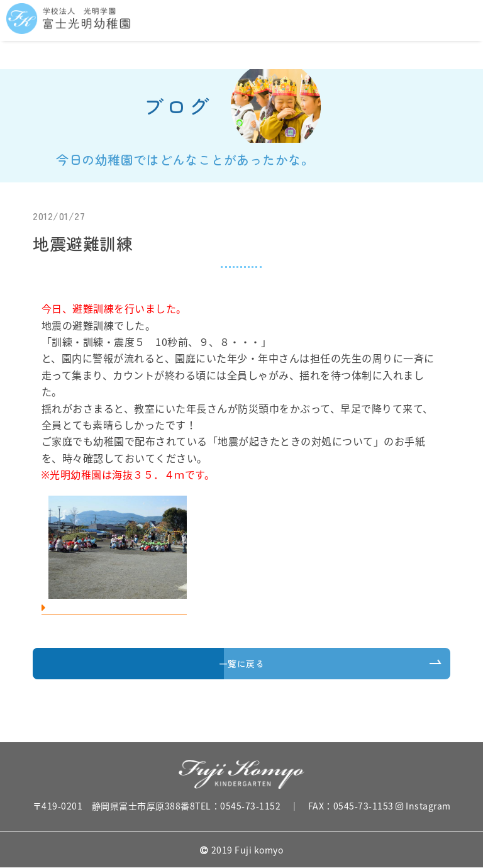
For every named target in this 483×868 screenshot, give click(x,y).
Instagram (423, 806)
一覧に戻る (242, 664)
